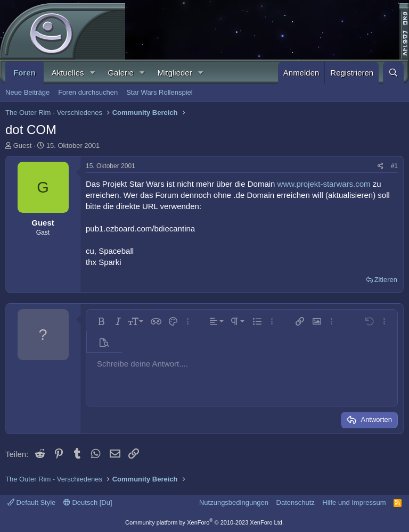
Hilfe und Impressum (354, 502)
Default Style (31, 502)
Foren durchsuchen (88, 92)
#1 (394, 166)
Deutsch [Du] (88, 502)
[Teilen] (381, 166)
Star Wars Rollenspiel (159, 92)
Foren (24, 73)
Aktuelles (68, 73)
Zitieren (386, 280)
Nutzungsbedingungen (234, 502)
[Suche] (393, 73)
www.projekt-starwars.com (324, 184)
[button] (92, 73)
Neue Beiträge (27, 92)
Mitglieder (175, 73)
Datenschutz (296, 502)
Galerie (120, 73)
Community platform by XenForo (204, 522)
